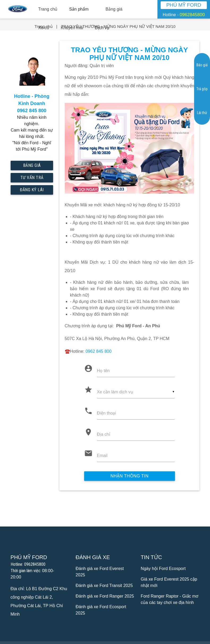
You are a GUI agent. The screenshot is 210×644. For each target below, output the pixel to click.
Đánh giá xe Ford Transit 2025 (104, 586)
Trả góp (202, 89)
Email (102, 456)
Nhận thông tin (130, 476)
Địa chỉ (104, 434)
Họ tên (103, 371)
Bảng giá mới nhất (32, 167)
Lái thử (202, 113)
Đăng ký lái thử (32, 191)
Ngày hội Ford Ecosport (163, 569)
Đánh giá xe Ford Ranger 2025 (105, 596)
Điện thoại (106, 413)
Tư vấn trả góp (32, 179)
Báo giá (202, 65)
